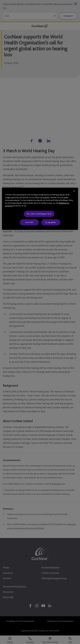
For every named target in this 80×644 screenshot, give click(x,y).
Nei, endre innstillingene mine (39, 214)
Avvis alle (29, 222)
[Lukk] (74, 191)
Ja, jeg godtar (51, 222)
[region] (40, 209)
